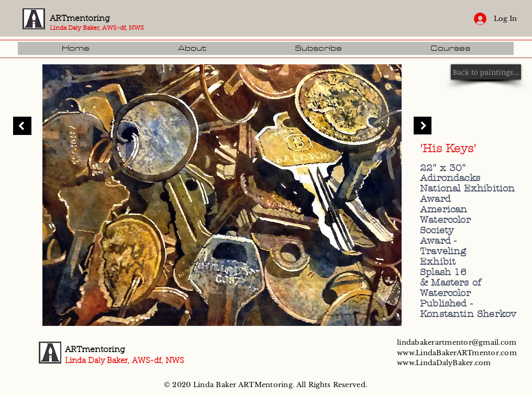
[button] (450, 48)
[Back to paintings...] (486, 72)
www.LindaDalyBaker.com (444, 363)
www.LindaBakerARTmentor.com (457, 353)
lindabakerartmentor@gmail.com (457, 342)
